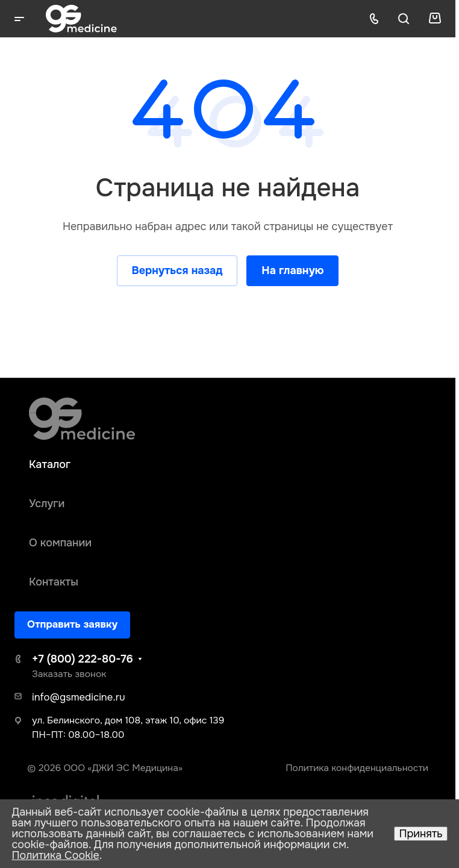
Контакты (54, 582)
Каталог (50, 464)
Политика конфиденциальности (357, 768)
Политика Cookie (55, 855)
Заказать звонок (69, 674)
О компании (60, 543)
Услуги (47, 504)
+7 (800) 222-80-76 (83, 659)
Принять (420, 834)
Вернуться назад (177, 270)
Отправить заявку (72, 624)
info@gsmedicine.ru (79, 697)
